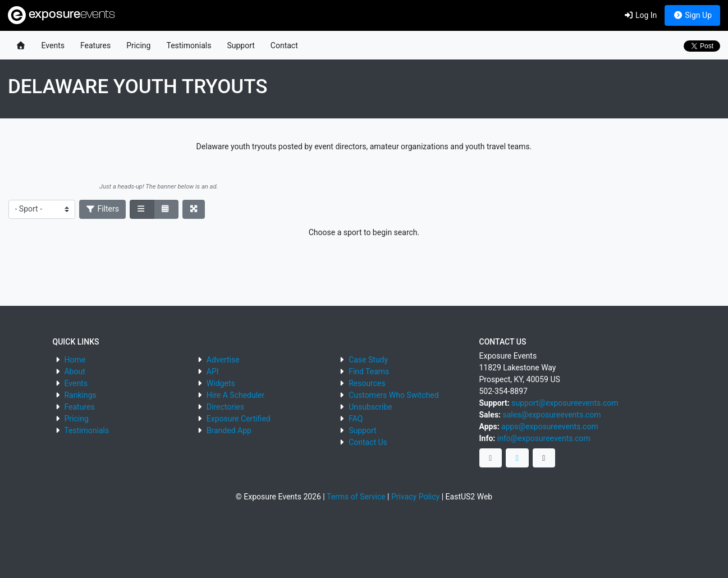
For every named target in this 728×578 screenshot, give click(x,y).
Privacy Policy (415, 497)
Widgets (221, 383)
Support (241, 45)
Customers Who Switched (393, 395)
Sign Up (692, 15)
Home (75, 360)
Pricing (138, 45)
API (213, 371)
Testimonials (189, 45)
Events (53, 45)
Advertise (223, 360)
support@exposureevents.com (565, 403)
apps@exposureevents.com (550, 426)
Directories (225, 407)
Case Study (368, 360)
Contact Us (368, 442)
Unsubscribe (370, 407)
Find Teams (369, 371)
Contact (284, 45)
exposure (61, 15)
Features (95, 45)
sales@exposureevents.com (552, 415)
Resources (367, 383)
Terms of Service (356, 497)
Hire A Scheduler (235, 395)
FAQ (356, 419)
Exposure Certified (239, 419)
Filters (103, 209)
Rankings (80, 395)
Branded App (229, 430)
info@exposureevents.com (544, 438)
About (74, 371)
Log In (640, 15)
